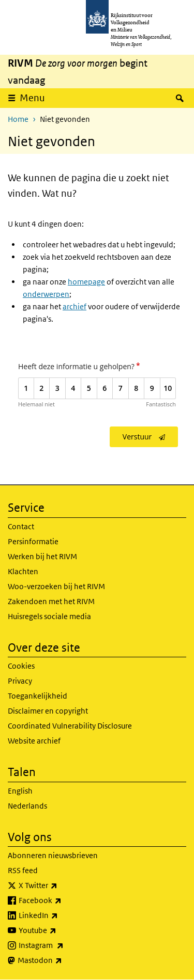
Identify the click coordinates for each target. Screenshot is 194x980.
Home (18, 119)
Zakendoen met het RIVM (51, 601)
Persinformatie (33, 541)
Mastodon (63, 960)
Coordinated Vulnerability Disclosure (70, 726)
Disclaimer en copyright (48, 711)
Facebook (63, 900)
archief (74, 306)
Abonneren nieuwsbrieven (53, 855)
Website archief (34, 741)
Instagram (64, 945)
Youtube (60, 930)
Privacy (20, 681)
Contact (21, 526)
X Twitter (61, 886)
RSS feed (23, 870)
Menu (32, 98)
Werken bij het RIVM (42, 556)
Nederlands (27, 806)
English (20, 791)
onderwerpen (46, 294)
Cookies (21, 666)
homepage (86, 282)
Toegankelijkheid (38, 696)
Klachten (23, 571)
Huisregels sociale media (49, 616)
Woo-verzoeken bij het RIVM (56, 586)
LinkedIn (61, 915)
